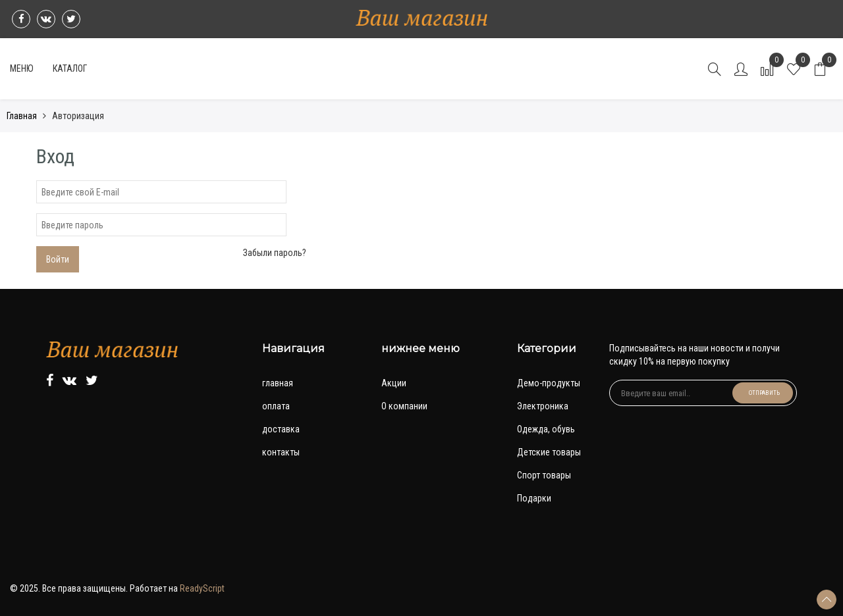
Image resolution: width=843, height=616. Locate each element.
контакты (281, 452)
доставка (281, 429)
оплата (276, 406)
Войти (58, 259)
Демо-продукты (549, 383)
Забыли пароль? (275, 253)
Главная (22, 116)
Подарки (534, 498)
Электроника (543, 406)
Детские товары (549, 452)
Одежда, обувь (546, 429)
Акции (394, 383)
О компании (404, 406)
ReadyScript (202, 588)
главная (278, 383)
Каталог (70, 68)
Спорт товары (544, 475)
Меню (22, 68)
